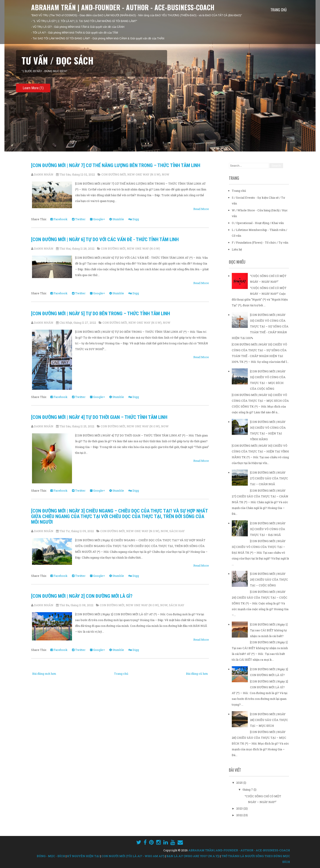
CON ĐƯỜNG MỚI (114, 174)
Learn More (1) (33, 88)
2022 (240, 815)
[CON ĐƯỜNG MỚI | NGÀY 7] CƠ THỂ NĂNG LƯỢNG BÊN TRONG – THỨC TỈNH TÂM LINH (116, 165)
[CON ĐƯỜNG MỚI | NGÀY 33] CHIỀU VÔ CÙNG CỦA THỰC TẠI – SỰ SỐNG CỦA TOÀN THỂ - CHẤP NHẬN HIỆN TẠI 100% (260, 326)
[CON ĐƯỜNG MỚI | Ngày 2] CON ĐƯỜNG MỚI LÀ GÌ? (82, 596)
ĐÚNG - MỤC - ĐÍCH (51, 856)
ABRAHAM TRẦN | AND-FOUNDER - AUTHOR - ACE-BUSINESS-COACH (123, 7)
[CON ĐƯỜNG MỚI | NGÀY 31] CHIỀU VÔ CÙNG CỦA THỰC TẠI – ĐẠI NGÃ (268, 529)
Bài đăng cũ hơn (197, 674)
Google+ (97, 219)
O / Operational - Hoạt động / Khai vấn (258, 223)
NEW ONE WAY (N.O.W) (144, 174)
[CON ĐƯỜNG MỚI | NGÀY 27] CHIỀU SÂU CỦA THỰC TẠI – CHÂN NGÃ (269, 478)
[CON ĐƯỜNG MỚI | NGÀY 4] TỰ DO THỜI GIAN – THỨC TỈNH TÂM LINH (99, 417)
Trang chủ (279, 10)
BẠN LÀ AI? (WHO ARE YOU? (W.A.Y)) (193, 856)
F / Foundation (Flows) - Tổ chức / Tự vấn (260, 242)
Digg (134, 219)
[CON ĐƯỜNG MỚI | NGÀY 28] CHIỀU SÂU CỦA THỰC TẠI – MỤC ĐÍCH (269, 720)
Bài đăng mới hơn (44, 674)
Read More (201, 209)
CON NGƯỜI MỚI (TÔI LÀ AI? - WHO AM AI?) (133, 856)
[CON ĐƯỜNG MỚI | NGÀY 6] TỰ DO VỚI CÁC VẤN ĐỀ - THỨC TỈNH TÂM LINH (105, 239)
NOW (166, 174)
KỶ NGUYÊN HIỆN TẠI (83, 856)
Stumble (117, 219)
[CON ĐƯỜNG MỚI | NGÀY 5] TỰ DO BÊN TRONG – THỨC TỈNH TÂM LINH (101, 314)
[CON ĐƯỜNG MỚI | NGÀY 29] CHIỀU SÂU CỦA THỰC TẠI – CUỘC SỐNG (269, 579)
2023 (240, 808)
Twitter (79, 219)
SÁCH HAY (177, 531)
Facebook (59, 219)
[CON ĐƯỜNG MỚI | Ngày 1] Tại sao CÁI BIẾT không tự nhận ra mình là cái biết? (269, 630)
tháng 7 (248, 789)
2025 (240, 783)
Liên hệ (237, 249)
